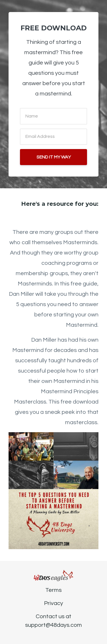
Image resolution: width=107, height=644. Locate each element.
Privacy (53, 603)
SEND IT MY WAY (54, 157)
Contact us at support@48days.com (53, 621)
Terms (53, 590)
